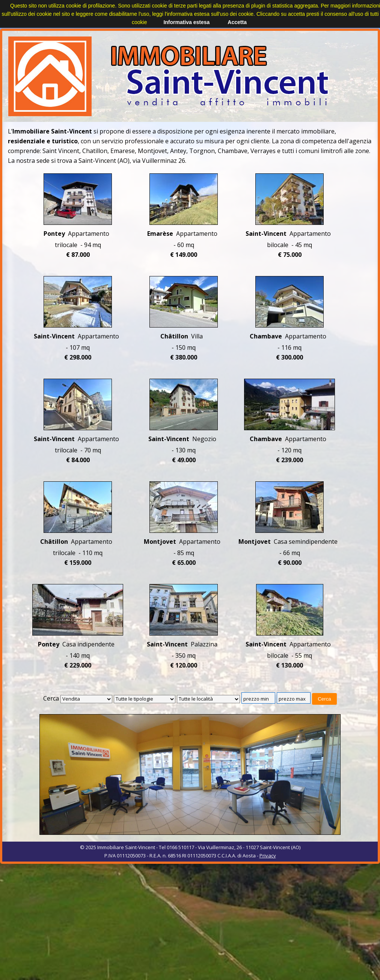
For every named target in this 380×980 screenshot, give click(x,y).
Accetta (237, 22)
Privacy (268, 856)
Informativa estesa (186, 22)
